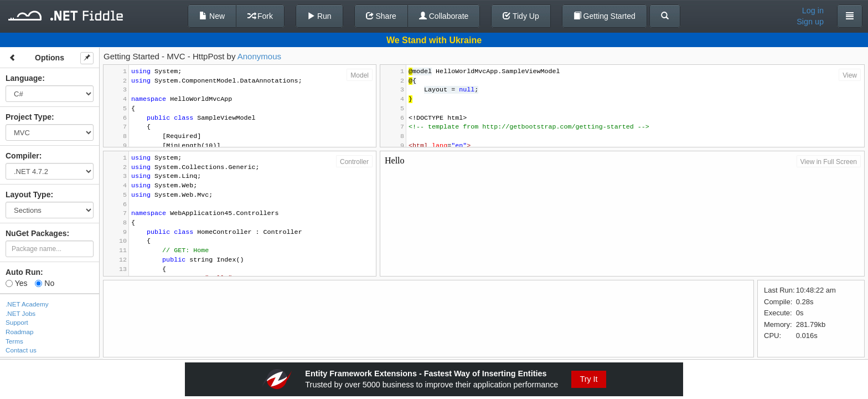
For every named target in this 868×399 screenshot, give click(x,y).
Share (381, 16)
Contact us (21, 350)
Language (24, 78)
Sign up (810, 22)
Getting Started (604, 16)
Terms (14, 341)
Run (319, 16)
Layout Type (28, 195)
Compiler (22, 156)
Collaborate (444, 16)
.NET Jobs (20, 313)
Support (17, 322)
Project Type (29, 117)
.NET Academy (27, 304)
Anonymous (259, 56)
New (212, 16)
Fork (260, 16)
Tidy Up (521, 16)
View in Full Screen (829, 162)
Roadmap (20, 332)
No (45, 283)
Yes (16, 283)
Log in (813, 11)
